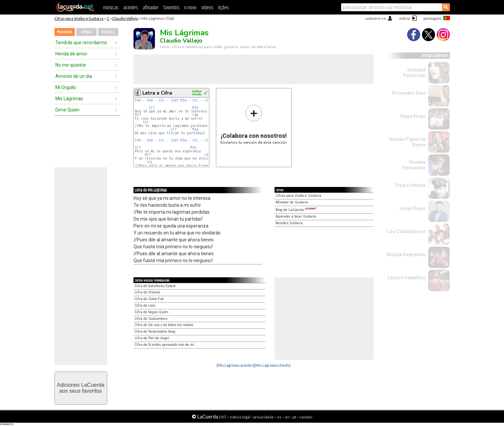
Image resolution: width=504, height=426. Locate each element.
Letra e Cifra (157, 93)
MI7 (138, 115)
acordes (131, 8)
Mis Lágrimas (69, 99)
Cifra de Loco (145, 305)
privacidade (264, 417)
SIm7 (175, 100)
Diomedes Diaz (409, 93)
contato (306, 417)
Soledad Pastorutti (414, 73)
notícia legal (240, 417)
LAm (195, 115)
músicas (111, 8)
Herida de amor (71, 54)
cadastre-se (375, 18)
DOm (150, 100)
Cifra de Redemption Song (155, 332)
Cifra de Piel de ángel (152, 338)
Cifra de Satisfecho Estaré (155, 286)
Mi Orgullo (66, 87)
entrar (405, 18)
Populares (64, 32)
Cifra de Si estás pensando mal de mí (164, 345)
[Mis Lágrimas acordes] (236, 365)
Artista (86, 32)
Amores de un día (74, 76)
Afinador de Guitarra (292, 202)
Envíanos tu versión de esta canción (254, 124)
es (279, 417)
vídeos (207, 8)
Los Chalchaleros (406, 231)
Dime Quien (67, 110)
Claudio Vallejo (125, 18)
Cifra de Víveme (147, 292)
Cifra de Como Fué (149, 299)
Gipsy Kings (413, 116)
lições (223, 8)
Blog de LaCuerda (296, 210)
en (287, 417)
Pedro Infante (411, 185)
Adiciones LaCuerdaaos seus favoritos (80, 388)
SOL (162, 100)
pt (294, 417)
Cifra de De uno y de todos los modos (164, 325)
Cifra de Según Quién (151, 312)
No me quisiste (71, 65)
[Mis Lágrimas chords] (272, 365)
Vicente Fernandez (414, 165)
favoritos (171, 8)
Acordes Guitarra (289, 223)
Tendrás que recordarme (81, 43)
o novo (190, 8)
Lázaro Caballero (407, 278)
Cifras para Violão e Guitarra (79, 18)
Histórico (108, 32)
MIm (183, 100)
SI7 (152, 108)
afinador (150, 8)
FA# (138, 100)
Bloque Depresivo (406, 255)
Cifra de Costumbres (151, 319)
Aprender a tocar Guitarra (296, 216)
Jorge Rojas (412, 208)
